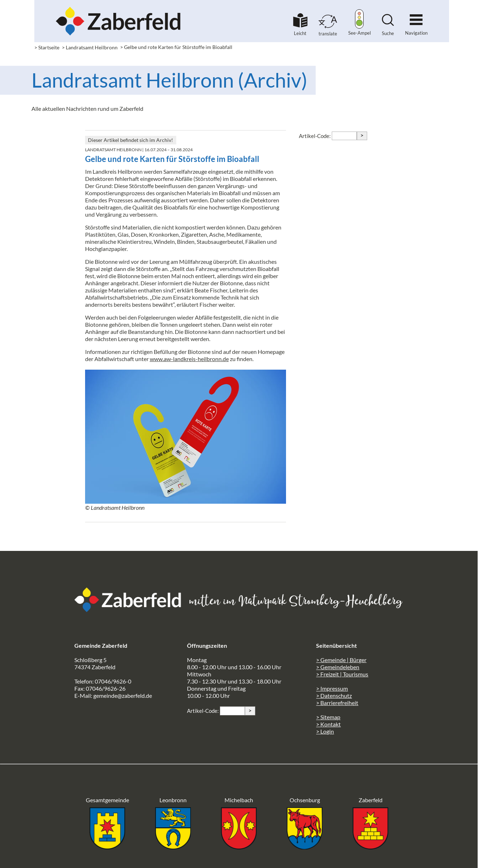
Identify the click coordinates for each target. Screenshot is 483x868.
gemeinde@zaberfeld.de (123, 696)
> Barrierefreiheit (337, 703)
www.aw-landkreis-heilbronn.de (189, 359)
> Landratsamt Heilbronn (90, 47)
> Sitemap (328, 717)
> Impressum (332, 688)
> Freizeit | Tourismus (342, 674)
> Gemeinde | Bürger (341, 660)
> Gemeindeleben (338, 667)
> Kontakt (328, 724)
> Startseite (47, 47)
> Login (325, 731)
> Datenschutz (334, 696)
